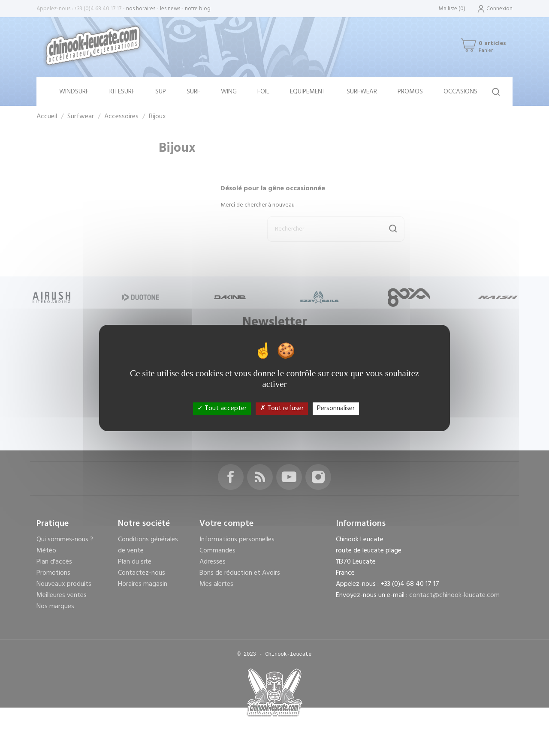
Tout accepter (222, 408)
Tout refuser (282, 408)
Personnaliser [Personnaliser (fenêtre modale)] (336, 408)
